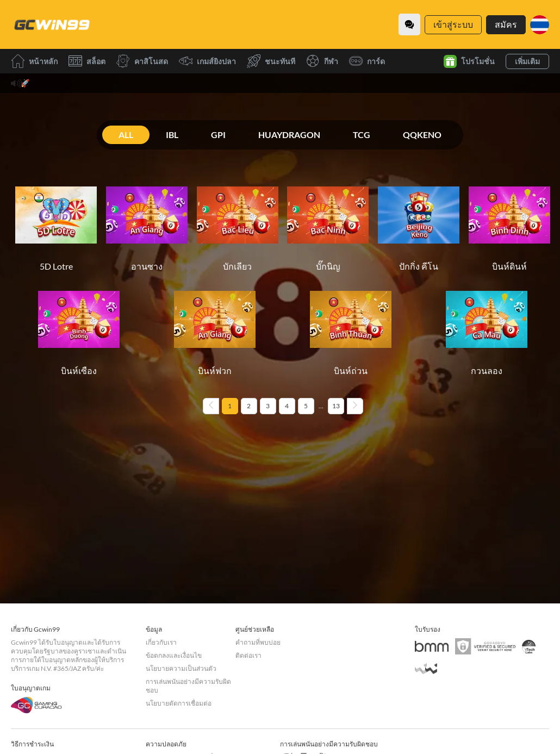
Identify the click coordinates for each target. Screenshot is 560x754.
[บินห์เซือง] (79, 328)
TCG (362, 135)
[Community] (409, 24)
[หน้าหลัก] (52, 24)
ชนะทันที (271, 61)
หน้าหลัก (34, 61)
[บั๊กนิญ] (328, 223)
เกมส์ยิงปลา (207, 61)
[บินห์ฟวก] (215, 328)
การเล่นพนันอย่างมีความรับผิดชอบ (188, 686)
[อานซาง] (147, 223)
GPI (218, 135)
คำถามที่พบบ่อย (258, 642)
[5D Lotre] (56, 223)
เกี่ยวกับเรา (161, 642)
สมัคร (506, 24)
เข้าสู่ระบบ (453, 24)
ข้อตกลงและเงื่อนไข (174, 655)
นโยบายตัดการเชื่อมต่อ (179, 703)
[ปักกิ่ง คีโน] (419, 223)
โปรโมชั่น (469, 61)
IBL (172, 135)
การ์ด (367, 61)
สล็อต (87, 61)
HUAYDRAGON (289, 135)
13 (336, 406)
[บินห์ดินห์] (509, 223)
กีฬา (322, 61)
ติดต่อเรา (248, 655)
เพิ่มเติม (527, 61)
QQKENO (422, 135)
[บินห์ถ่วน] (351, 328)
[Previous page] (211, 406)
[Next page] (355, 406)
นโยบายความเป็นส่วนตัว (181, 668)
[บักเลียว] (238, 223)
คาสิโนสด (142, 61)
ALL (126, 135)
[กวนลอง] (487, 328)
